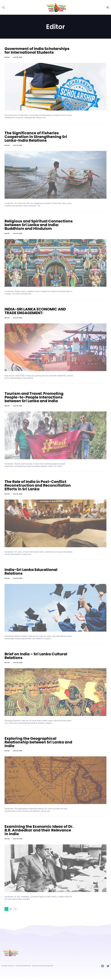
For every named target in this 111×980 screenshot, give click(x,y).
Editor (7, 57)
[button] (3, 7)
